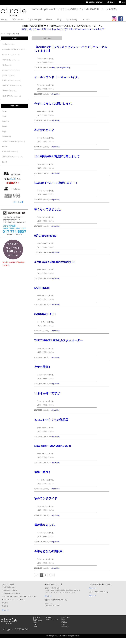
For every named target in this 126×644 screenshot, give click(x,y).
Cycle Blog (59, 68)
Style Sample (38, 621)
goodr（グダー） (9, 75)
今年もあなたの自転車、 (50, 551)
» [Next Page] (53, 575)
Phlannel (10, 91)
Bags (4, 131)
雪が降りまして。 (46, 525)
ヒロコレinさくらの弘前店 (51, 420)
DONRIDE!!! (42, 288)
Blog (8, 34)
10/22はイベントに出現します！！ (56, 183)
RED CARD (11, 96)
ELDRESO (12, 157)
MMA (10, 152)
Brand (35, 619)
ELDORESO (12, 85)
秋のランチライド (46, 498)
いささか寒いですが (47, 393)
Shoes (5, 126)
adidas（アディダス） (11, 70)
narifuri (8, 44)
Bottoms (5, 121)
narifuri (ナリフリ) (52, 619)
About (35, 626)
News (35, 623)
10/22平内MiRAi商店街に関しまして (57, 156)
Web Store (37, 617)
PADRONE (11, 60)
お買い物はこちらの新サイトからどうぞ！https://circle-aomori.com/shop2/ (63, 29)
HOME (3, 34)
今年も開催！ (43, 367)
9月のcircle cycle (45, 236)
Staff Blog (66, 68)
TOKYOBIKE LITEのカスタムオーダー (59, 340)
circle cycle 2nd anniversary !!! (54, 262)
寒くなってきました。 (49, 209)
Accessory (6, 136)
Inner (4, 116)
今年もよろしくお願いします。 (54, 104)
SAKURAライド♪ (45, 314)
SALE (4, 162)
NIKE (7, 65)
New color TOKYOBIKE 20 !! (53, 446)
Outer (4, 111)
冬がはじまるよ (44, 130)
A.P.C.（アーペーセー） (12, 80)
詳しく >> (5, 610)
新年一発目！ (43, 472)
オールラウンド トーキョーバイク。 (57, 77)
